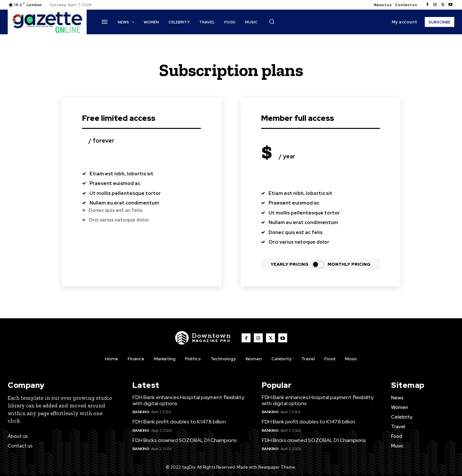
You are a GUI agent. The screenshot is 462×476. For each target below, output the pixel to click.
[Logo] (203, 338)
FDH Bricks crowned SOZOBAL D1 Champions (185, 440)
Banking (141, 412)
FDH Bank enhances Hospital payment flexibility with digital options (188, 400)
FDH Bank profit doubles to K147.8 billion (179, 422)
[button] (272, 21)
